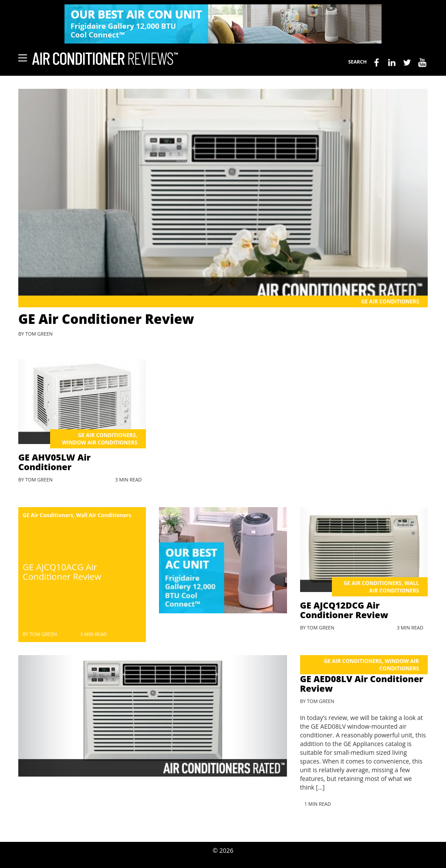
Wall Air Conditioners (104, 515)
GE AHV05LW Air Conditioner (54, 462)
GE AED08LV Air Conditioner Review (362, 684)
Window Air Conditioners (100, 442)
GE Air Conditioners (390, 301)
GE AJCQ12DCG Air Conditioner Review (344, 610)
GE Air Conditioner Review (106, 319)
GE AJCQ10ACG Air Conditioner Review (62, 572)
